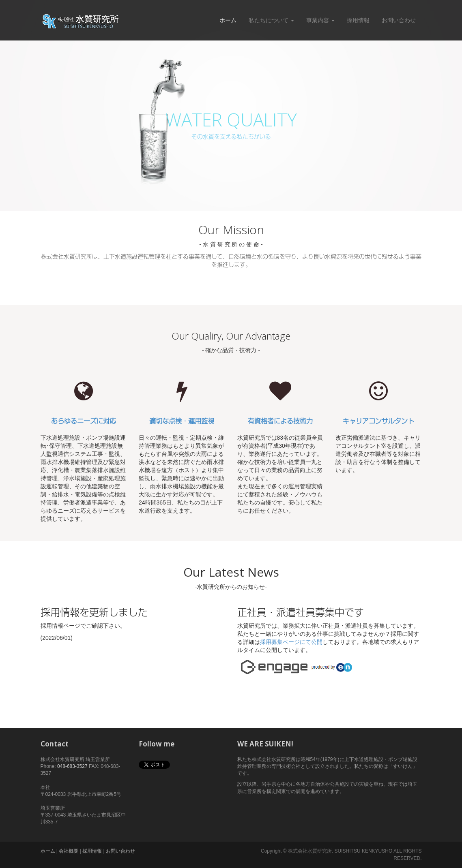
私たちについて (271, 20)
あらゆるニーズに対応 (84, 421)
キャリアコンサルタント (378, 421)
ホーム (228, 20)
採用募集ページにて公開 (291, 642)
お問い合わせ (399, 20)
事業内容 (320, 20)
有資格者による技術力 (280, 421)
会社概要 (69, 851)
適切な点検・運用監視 (182, 421)
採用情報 (358, 20)
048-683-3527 (72, 766)
